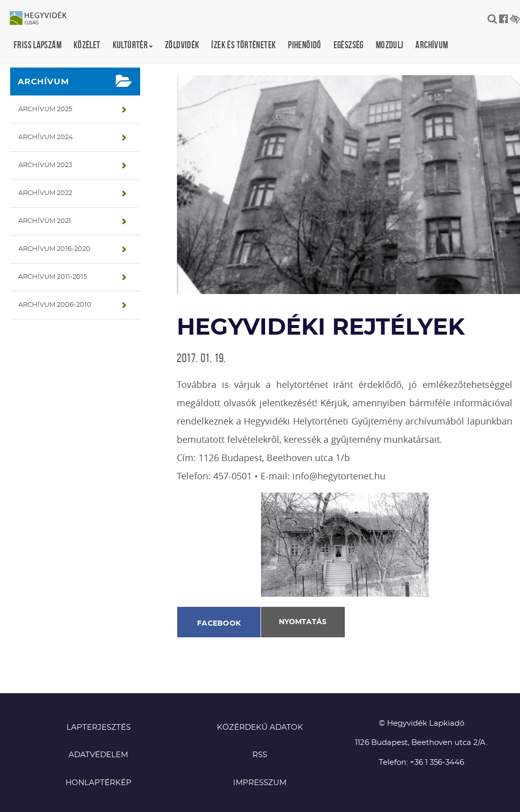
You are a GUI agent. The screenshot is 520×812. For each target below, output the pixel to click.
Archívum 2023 (45, 165)
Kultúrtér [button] (133, 45)
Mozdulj (390, 45)
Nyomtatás (303, 622)
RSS (260, 755)
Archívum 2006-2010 (55, 305)
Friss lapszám (38, 45)
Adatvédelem (98, 755)
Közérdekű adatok (260, 727)
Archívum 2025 (45, 109)
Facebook (219, 624)
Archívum (432, 45)
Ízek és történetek (243, 45)
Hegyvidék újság (43, 19)
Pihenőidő (304, 45)
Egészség (349, 45)
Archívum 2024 (46, 137)
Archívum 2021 (45, 221)
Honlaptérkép (99, 783)
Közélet (87, 45)
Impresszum (260, 783)
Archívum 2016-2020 (54, 249)
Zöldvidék (182, 45)
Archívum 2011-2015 (53, 277)
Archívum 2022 (45, 193)
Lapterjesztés (99, 727)
